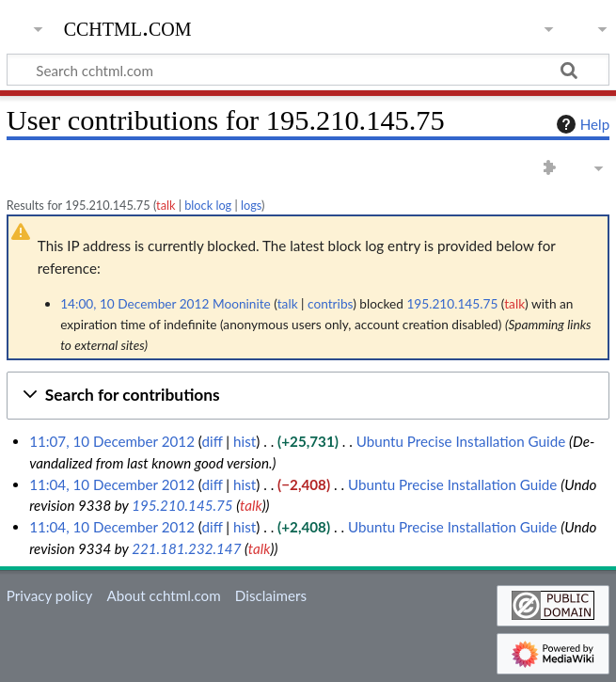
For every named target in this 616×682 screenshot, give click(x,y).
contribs (330, 303)
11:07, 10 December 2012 (112, 441)
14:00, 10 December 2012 (134, 303)
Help (581, 124)
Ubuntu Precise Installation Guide (461, 441)
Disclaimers (271, 595)
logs (251, 205)
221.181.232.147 (186, 548)
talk (166, 205)
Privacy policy (49, 595)
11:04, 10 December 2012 (112, 484)
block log (208, 205)
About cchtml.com (163, 595)
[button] (308, 396)
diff (212, 441)
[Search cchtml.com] (308, 70)
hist (245, 441)
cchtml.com (128, 27)
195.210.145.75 (182, 505)
